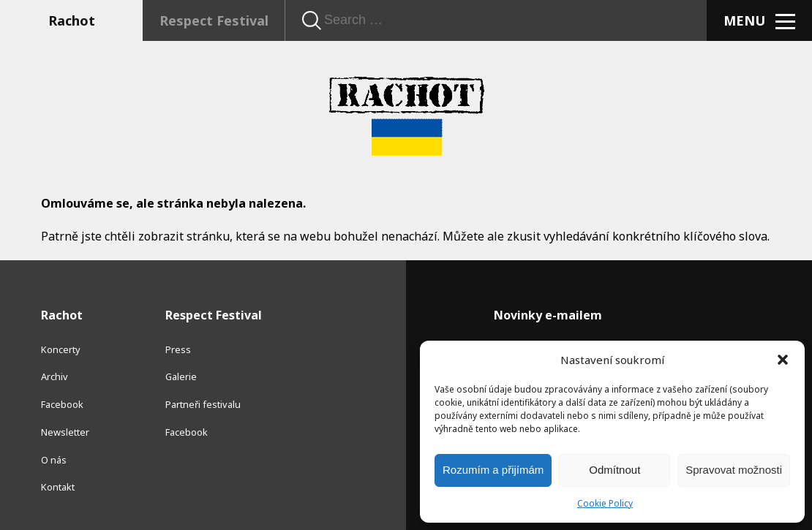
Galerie (181, 376)
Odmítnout (614, 470)
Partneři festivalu (203, 404)
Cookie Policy (605, 503)
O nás (54, 460)
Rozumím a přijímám (493, 470)
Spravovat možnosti (734, 470)
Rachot (72, 20)
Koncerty (61, 349)
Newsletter (65, 432)
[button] (783, 360)
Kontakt (58, 487)
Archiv (54, 376)
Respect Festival (214, 20)
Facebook (62, 404)
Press (178, 349)
